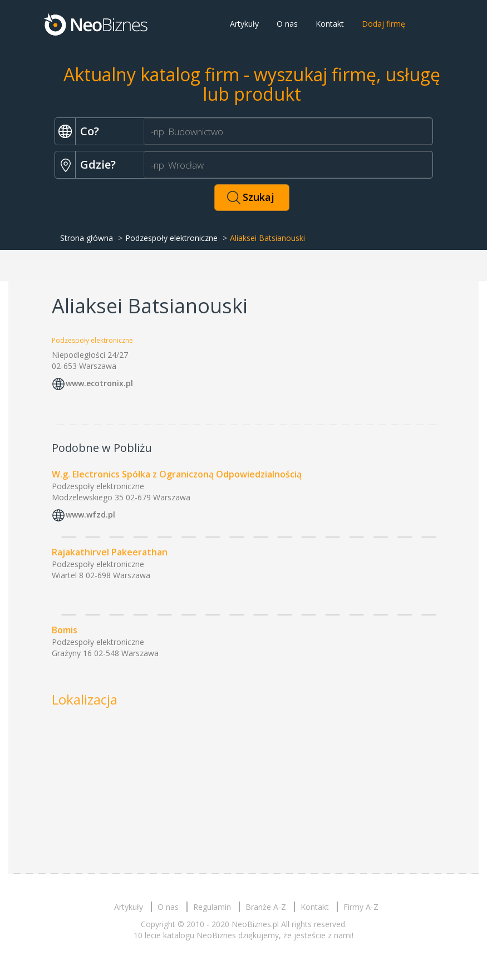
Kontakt (330, 24)
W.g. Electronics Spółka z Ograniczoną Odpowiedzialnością (177, 474)
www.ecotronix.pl (99, 383)
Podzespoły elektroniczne (171, 238)
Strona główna (87, 238)
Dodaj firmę (383, 24)
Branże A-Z (266, 907)
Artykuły (244, 24)
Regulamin (212, 907)
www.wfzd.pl (90, 514)
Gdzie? (98, 164)
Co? (90, 131)
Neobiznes (96, 24)
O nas (287, 24)
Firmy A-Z (361, 907)
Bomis (65, 630)
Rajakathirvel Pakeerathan (110, 552)
